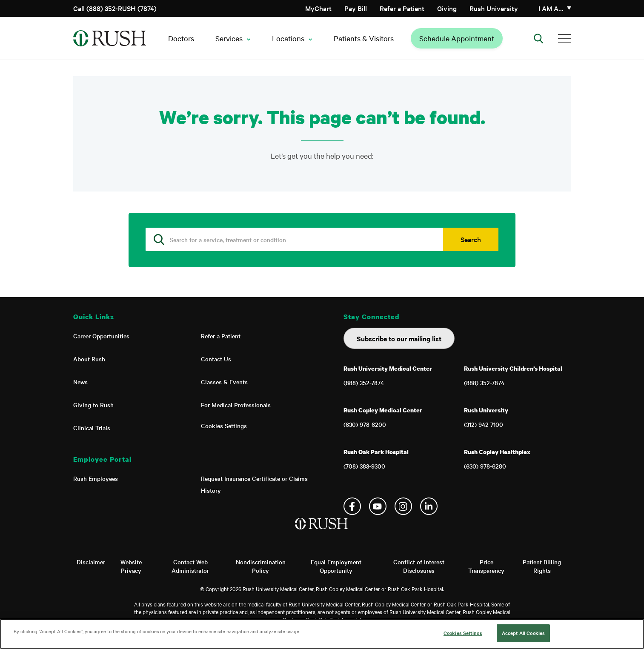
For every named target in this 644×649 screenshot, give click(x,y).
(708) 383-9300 (364, 466)
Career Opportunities (101, 336)
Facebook (352, 506)
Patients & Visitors (364, 38)
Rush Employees (96, 478)
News (80, 382)
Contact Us (216, 359)
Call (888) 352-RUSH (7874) (115, 8)
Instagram (403, 506)
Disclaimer (91, 562)
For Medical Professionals (236, 405)
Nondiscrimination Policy (261, 566)
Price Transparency (486, 566)
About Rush (89, 359)
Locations (288, 38)
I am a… (551, 8)
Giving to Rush (93, 405)
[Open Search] (538, 38)
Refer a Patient (402, 8)
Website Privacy (131, 566)
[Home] (322, 532)
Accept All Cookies (523, 633)
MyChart (318, 8)
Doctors (181, 38)
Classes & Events (224, 382)
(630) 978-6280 (485, 466)
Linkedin (429, 506)
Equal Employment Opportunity (336, 566)
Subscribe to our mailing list (399, 338)
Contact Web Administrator (190, 566)
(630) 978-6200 (365, 424)
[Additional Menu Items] (565, 38)
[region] (322, 634)
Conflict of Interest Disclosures (419, 566)
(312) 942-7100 (484, 424)
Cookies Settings (224, 426)
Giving (447, 8)
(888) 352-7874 (364, 383)
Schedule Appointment (457, 38)
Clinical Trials (92, 428)
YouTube (378, 506)
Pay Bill (356, 8)
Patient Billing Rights (542, 566)
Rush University (494, 8)
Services (229, 38)
